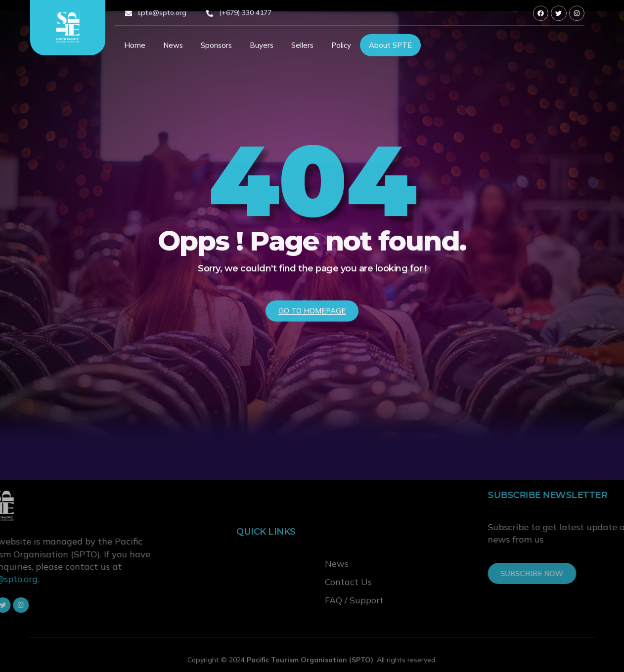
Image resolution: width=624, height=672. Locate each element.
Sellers (302, 48)
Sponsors (216, 48)
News (173, 48)
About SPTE (390, 48)
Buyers (262, 48)
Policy (341, 48)
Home (135, 48)
